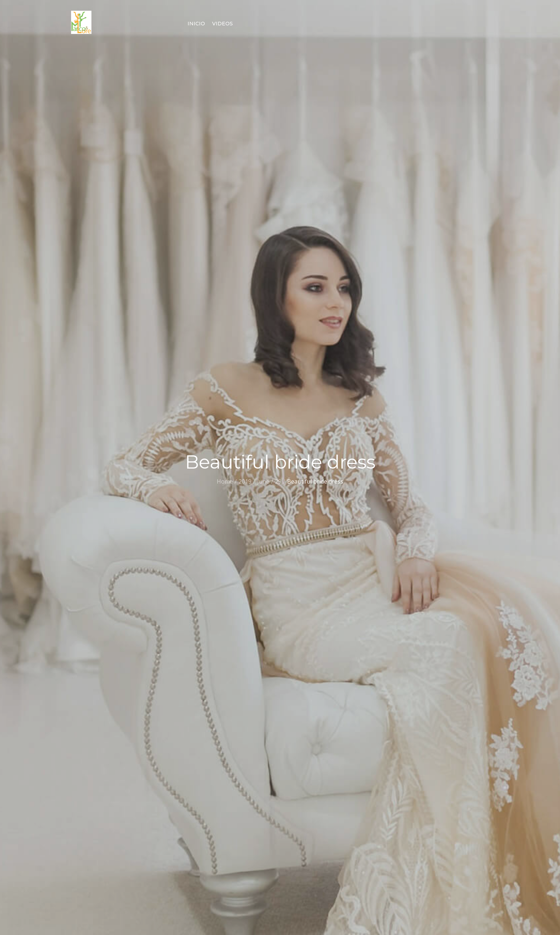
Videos (222, 24)
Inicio (196, 24)
